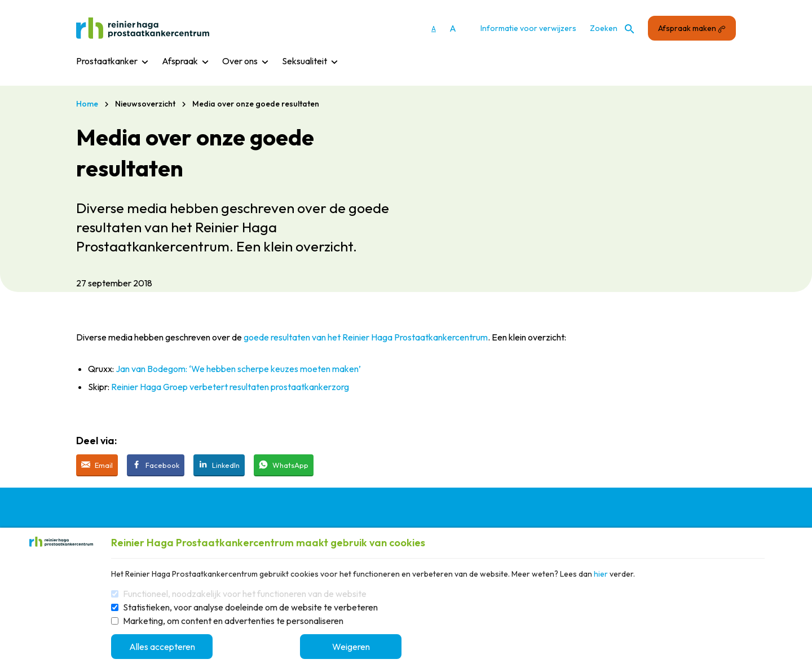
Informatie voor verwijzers (528, 28)
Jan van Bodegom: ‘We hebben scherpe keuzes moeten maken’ (238, 369)
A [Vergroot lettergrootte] (453, 28)
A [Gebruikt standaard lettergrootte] (434, 28)
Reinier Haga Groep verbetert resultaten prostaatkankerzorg (230, 387)
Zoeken (612, 28)
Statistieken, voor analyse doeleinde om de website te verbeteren (250, 607)
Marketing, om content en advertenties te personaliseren (233, 621)
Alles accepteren (162, 647)
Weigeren (351, 647)
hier (601, 574)
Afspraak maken (692, 28)
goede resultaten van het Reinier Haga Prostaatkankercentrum (366, 337)
